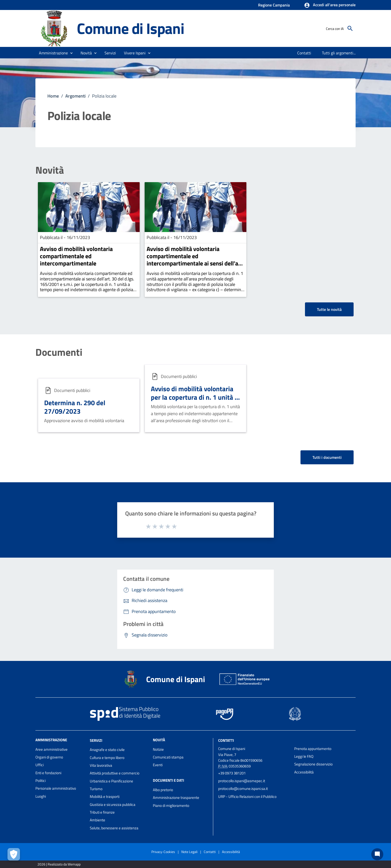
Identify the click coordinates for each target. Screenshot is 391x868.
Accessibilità (304, 772)
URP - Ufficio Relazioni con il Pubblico (247, 797)
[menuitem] (304, 53)
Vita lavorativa (101, 765)
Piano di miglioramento (171, 806)
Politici (41, 781)
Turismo (96, 789)
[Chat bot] (377, 854)
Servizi (96, 740)
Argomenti (75, 96)
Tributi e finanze (102, 812)
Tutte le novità (329, 309)
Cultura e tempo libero (107, 758)
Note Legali (189, 852)
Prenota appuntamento (313, 749)
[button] (330, 5)
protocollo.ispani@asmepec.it (242, 781)
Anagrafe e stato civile (107, 750)
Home (53, 96)
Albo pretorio (163, 790)
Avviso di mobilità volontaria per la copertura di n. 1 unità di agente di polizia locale (195, 397)
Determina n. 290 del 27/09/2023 (75, 407)
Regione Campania (274, 5)
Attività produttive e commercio (115, 773)
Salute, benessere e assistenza (114, 828)
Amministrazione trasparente (176, 798)
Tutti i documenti (327, 457)
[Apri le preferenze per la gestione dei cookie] (14, 854)
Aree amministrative (51, 749)
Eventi (158, 765)
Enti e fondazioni (48, 773)
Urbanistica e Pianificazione (111, 781)
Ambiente (98, 820)
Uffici (40, 765)
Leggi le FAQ (304, 756)
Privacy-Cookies (163, 852)
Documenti (59, 352)
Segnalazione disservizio (313, 764)
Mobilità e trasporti (105, 797)
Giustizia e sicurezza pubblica (113, 805)
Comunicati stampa (168, 757)
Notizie (158, 749)
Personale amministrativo (56, 788)
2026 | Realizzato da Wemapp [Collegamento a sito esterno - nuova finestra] (59, 864)
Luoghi (41, 796)
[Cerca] (350, 28)
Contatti (226, 740)
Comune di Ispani (131, 28)
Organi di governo (49, 757)
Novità (50, 170)
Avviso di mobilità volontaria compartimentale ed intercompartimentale (76, 256)
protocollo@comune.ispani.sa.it (243, 789)
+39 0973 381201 (232, 773)
